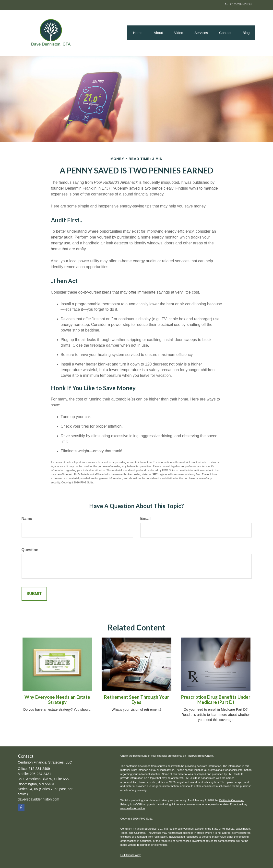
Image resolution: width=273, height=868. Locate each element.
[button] (158, 33)
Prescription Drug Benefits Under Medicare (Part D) (216, 700)
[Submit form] (34, 594)
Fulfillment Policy (131, 855)
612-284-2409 (238, 4)
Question (30, 550)
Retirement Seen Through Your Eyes (136, 700)
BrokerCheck (205, 756)
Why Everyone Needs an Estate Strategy (57, 700)
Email (146, 519)
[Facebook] (21, 808)
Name (27, 519)
